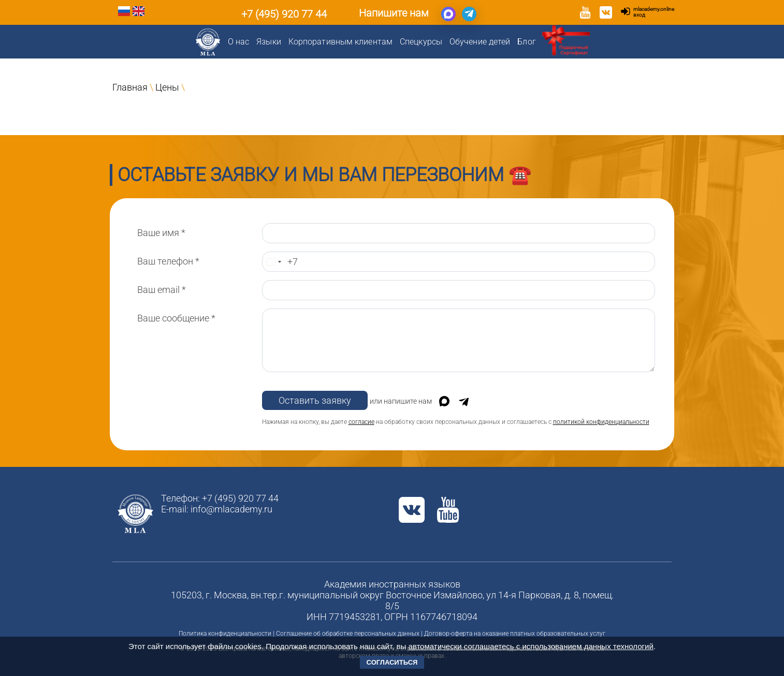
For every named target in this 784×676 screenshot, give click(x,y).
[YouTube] (585, 14)
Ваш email (162, 290)
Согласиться (392, 662)
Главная (130, 87)
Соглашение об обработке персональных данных (348, 634)
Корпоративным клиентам (340, 42)
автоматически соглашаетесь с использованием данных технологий (531, 646)
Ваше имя (161, 233)
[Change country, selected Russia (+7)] (273, 262)
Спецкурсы (421, 42)
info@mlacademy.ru (231, 509)
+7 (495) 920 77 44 (284, 14)
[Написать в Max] (448, 14)
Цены (167, 87)
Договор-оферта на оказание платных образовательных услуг (515, 634)
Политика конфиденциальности (225, 634)
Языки (269, 42)
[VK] (606, 14)
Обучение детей (480, 42)
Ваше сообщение (176, 318)
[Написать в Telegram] (469, 14)
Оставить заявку (315, 400)
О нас (239, 42)
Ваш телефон (168, 261)
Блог (526, 42)
